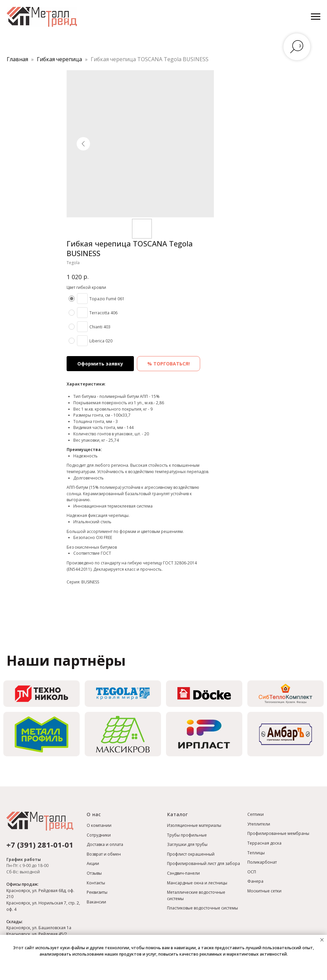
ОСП (252, 872)
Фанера (255, 881)
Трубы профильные (187, 835)
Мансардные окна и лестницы (197, 883)
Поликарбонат (262, 862)
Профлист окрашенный (191, 854)
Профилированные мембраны (278, 833)
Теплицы (256, 853)
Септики (256, 814)
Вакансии (96, 902)
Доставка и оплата (105, 844)
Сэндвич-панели (183, 873)
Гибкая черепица (60, 59)
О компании (99, 825)
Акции (93, 863)
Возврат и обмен (104, 854)
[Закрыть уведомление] (322, 940)
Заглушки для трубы (187, 844)
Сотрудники (99, 835)
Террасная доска (264, 843)
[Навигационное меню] (316, 17)
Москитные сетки (264, 891)
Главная (17, 59)
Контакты (96, 883)
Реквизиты (97, 892)
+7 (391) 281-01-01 (40, 845)
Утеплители (259, 824)
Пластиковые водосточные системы (202, 908)
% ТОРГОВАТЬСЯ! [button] (169, 364)
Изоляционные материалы (194, 825)
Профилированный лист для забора (203, 863)
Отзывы (94, 873)
